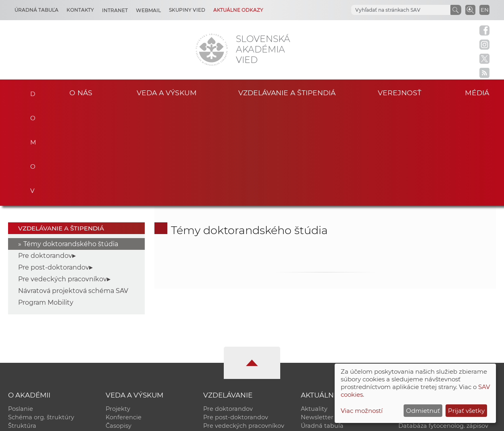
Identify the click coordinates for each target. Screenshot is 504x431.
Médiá (477, 93)
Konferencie (124, 318)
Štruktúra (22, 326)
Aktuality (314, 309)
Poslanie (21, 309)
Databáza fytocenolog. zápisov (443, 326)
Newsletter (317, 318)
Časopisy (119, 326)
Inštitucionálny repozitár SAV (441, 309)
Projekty (118, 309)
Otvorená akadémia (428, 343)
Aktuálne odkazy (238, 10)
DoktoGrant (221, 343)
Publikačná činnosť (134, 335)
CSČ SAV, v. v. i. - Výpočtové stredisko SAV (128, 421)
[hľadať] (391, 10)
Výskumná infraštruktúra (143, 343)
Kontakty (80, 10)
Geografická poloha (37, 343)
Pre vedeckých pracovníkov (62, 179)
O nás (81, 93)
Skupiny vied (187, 10)
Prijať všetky (466, 411)
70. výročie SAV (323, 335)
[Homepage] (212, 50)
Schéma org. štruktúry (41, 318)
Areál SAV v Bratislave (333, 343)
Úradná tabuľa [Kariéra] (36, 10)
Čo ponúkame (322, 351)
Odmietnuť (423, 411)
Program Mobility (46, 203)
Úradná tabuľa (322, 326)
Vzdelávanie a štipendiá (287, 93)
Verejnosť (400, 93)
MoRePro (217, 335)
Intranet (115, 10)
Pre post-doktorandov (54, 168)
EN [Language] (485, 10)
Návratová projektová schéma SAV (73, 191)
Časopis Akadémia (426, 335)
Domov (31, 92)
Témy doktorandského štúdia (71, 144)
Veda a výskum (167, 93)
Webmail (148, 10)
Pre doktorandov (45, 156)
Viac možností (362, 411)
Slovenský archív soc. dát (435, 318)
